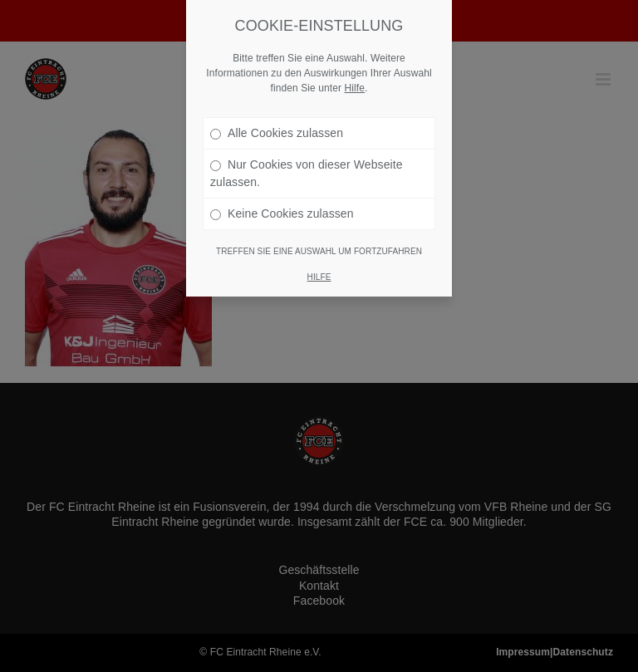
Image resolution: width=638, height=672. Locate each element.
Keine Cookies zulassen (282, 213)
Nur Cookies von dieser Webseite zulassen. (307, 173)
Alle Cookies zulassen (277, 133)
